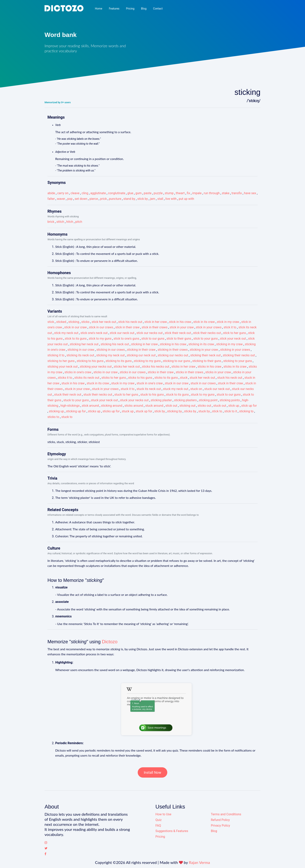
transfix (237, 193)
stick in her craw (156, 322)
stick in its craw (204, 322)
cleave (75, 193)
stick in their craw (128, 327)
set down (81, 199)
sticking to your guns (238, 361)
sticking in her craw (144, 344)
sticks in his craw (209, 367)
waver (61, 199)
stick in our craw (75, 327)
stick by (143, 199)
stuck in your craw (77, 389)
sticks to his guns (140, 378)
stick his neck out (130, 322)
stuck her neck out (202, 378)
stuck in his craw (73, 383)
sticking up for (76, 411)
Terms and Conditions (226, 814)
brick (51, 222)
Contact (158, 9)
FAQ (158, 826)
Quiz (159, 820)
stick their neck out (178, 333)
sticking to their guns (207, 361)
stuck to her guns (126, 395)
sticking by (174, 411)
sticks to (53, 417)
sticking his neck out (115, 344)
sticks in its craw (235, 367)
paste (148, 193)
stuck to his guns (152, 395)
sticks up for (111, 411)
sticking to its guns (119, 361)
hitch (70, 222)
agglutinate (98, 193)
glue (130, 193)
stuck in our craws (203, 383)
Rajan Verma (199, 862)
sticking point (208, 400)
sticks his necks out (156, 367)
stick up (234, 406)
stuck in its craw (98, 383)
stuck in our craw (177, 383)
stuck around (154, 406)
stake (226, 193)
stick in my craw (228, 322)
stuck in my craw (123, 383)
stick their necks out (207, 333)
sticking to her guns (61, 361)
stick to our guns (153, 339)
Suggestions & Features (172, 831)
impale (197, 193)
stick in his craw (180, 322)
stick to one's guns (126, 339)
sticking (74, 322)
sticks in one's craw (78, 372)
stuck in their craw (230, 383)
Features (114, 9)
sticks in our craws (133, 372)
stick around (90, 406)
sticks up (94, 411)
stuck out (220, 406)
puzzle (158, 193)
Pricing (130, 9)
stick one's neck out (94, 333)
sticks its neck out (87, 378)
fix (188, 193)
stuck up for (144, 411)
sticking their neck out (205, 355)
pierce (94, 199)
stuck (184, 378)
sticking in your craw (204, 350)
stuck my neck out (176, 389)
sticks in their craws (189, 372)
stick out (171, 406)
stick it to (230, 327)
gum (138, 193)
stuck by (204, 411)
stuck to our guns (229, 395)
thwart (180, 193)
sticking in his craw (173, 344)
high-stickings (70, 406)
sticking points (230, 400)
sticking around (112, 406)
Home (99, 9)
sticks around (134, 406)
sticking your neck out (63, 367)
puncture (115, 199)
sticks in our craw (105, 372)
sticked (61, 322)
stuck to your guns (76, 400)
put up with (186, 199)
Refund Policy (220, 820)
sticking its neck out (80, 355)
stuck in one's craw (150, 383)
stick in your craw (182, 327)
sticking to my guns (147, 361)
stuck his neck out (230, 378)
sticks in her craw (183, 367)
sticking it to (56, 355)
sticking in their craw (141, 350)
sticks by (190, 411)
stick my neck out (66, 333)
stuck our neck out (217, 389)
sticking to (246, 411)
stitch (60, 222)
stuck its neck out (149, 389)
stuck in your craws (105, 389)
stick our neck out (122, 333)
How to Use (163, 814)
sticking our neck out (141, 355)
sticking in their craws (173, 350)
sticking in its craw (201, 344)
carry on (63, 193)
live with (171, 199)
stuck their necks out (98, 395)
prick (103, 199)
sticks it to (65, 378)
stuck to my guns (203, 395)
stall (160, 199)
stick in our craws (101, 327)
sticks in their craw (161, 372)
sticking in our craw (81, 350)
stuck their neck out (68, 395)
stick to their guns (179, 339)
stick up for (249, 406)
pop (70, 199)
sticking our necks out (173, 355)
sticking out (187, 406)
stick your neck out (233, 339)
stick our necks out (150, 333)
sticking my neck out (110, 355)
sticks (85, 322)
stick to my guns (100, 339)
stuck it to (128, 389)
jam (153, 199)
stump (169, 193)
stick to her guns (235, 333)
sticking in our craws (111, 350)
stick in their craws (155, 327)
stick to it (231, 411)
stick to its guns (76, 339)
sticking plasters (185, 400)
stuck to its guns (177, 395)
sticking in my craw (230, 344)
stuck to (67, 417)
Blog (144, 9)
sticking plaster (161, 400)
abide (51, 193)
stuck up (128, 411)
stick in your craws (209, 327)
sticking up (56, 411)
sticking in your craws (235, 350)
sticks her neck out (127, 367)
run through (212, 193)
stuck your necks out (134, 400)
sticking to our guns (176, 361)
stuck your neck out (105, 400)
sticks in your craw (218, 372)
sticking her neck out (84, 344)
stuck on (196, 389)
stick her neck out (104, 322)
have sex (250, 193)
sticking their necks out (239, 355)
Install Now (152, 772)
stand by (129, 199)
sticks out (204, 406)
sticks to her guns (114, 378)
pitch (79, 222)
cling (85, 193)
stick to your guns (206, 339)
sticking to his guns (90, 361)
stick (51, 322)
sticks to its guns (166, 378)
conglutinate (117, 193)
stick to (217, 411)
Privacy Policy (220, 826)
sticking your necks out (96, 367)
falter (51, 199)
